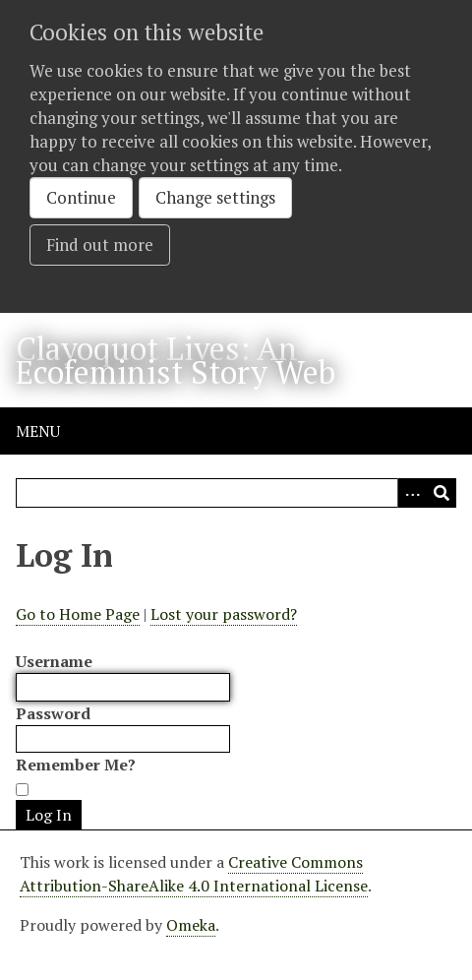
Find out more (100, 245)
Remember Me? (76, 765)
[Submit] (442, 493)
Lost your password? (224, 614)
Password (53, 713)
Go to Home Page (78, 614)
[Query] (236, 493)
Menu (38, 431)
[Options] (412, 493)
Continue (81, 197)
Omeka (191, 925)
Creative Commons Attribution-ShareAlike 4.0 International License (194, 874)
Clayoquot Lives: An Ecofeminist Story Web (176, 360)
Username (54, 661)
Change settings (215, 197)
